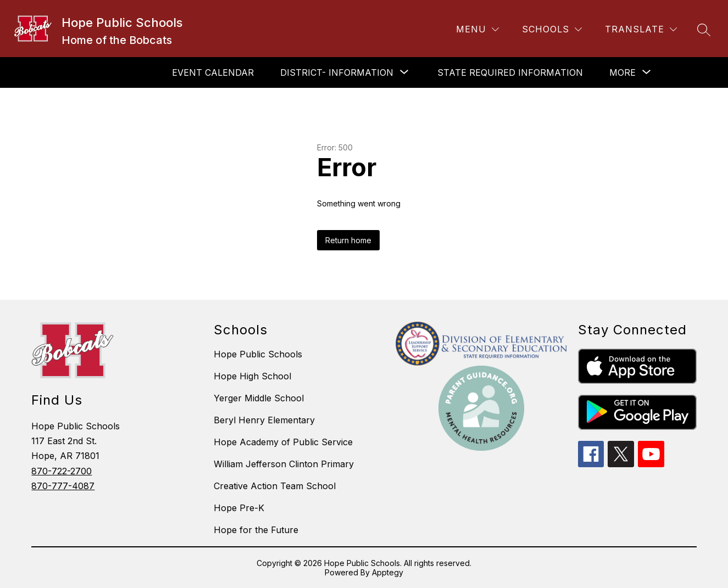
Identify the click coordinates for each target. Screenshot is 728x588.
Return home (348, 240)
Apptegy (388, 572)
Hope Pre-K (239, 508)
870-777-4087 (63, 486)
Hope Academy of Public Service (283, 442)
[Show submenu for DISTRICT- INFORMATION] (337, 72)
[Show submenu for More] (623, 72)
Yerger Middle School (259, 398)
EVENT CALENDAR (213, 72)
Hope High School (252, 376)
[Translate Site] (641, 29)
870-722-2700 (62, 471)
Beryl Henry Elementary (264, 420)
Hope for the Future (256, 530)
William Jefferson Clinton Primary (284, 464)
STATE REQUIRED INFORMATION (510, 72)
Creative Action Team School (275, 486)
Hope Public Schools (258, 354)
